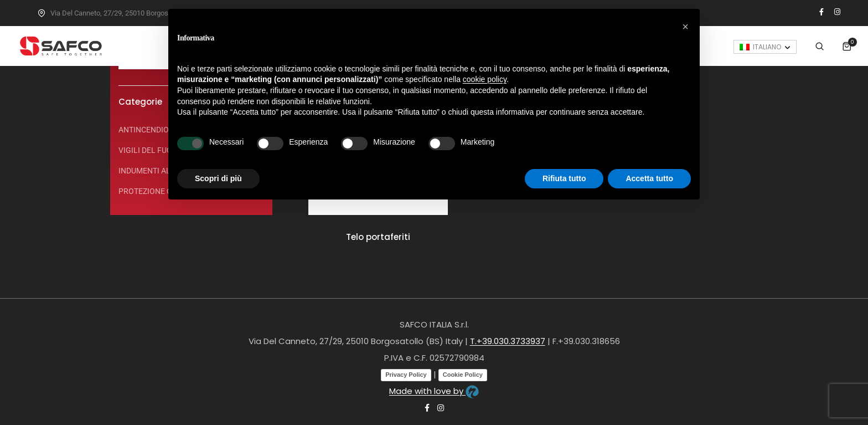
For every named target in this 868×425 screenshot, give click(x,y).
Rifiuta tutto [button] (564, 178)
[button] (685, 27)
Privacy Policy (406, 375)
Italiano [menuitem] (800, 36)
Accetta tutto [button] (649, 178)
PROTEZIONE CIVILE (154, 191)
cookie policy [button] (485, 79)
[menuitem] (798, 36)
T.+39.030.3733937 (508, 341)
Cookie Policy (463, 375)
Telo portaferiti (378, 237)
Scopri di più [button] (218, 178)
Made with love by (434, 391)
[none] (798, 36)
